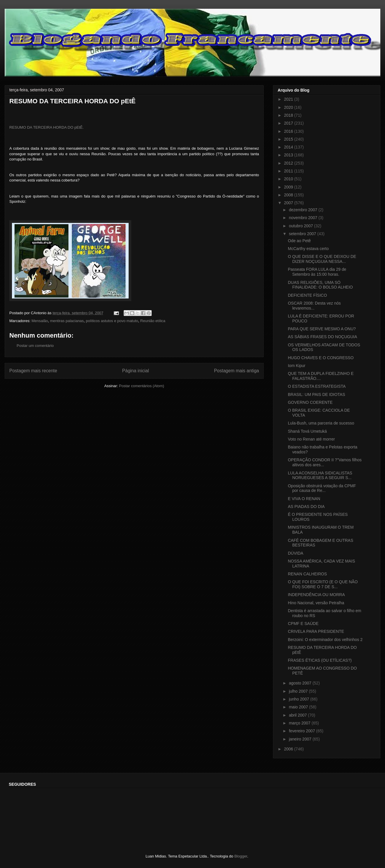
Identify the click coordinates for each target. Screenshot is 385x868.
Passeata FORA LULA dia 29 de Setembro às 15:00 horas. (317, 272)
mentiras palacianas (67, 321)
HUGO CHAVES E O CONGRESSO (321, 358)
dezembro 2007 (303, 210)
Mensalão (40, 321)
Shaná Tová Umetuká (307, 431)
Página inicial (136, 371)
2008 (289, 195)
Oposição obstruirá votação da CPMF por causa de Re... (322, 488)
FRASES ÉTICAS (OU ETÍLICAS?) (320, 660)
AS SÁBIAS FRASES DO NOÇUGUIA (322, 337)
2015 (289, 139)
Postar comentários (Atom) (142, 386)
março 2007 (300, 723)
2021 (289, 99)
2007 (289, 203)
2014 (289, 147)
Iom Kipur (297, 366)
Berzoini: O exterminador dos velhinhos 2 (325, 640)
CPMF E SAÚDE (303, 624)
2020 (289, 107)
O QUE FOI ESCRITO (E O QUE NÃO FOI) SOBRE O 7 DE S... (323, 584)
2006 (289, 749)
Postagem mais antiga (237, 371)
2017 (289, 123)
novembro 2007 (303, 218)
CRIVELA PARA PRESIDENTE (316, 631)
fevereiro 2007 (302, 731)
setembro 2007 (303, 234)
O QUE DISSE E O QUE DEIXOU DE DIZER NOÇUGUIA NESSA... (322, 259)
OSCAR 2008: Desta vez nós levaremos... (314, 306)
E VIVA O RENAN (304, 499)
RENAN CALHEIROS (307, 574)
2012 (289, 163)
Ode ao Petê (299, 241)
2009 (289, 187)
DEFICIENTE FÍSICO (307, 295)
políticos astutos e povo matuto (112, 321)
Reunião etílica (153, 321)
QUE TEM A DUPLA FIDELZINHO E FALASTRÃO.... (321, 376)
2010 (289, 179)
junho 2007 (299, 699)
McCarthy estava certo (308, 249)
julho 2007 (299, 691)
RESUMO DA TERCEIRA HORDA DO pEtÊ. (47, 127)
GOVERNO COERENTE (310, 402)
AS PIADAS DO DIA (306, 507)
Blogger (241, 856)
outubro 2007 (301, 226)
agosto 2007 (301, 683)
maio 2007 (299, 707)
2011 (289, 171)
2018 (289, 115)
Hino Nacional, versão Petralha (316, 603)
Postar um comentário (35, 346)
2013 (289, 155)
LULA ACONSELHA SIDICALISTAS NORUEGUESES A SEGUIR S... (320, 475)
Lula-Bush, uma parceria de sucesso (321, 423)
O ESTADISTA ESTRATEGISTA (317, 386)
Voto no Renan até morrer (311, 439)
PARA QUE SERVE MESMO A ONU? (322, 329)
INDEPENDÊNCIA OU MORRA (316, 595)
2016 (289, 131)
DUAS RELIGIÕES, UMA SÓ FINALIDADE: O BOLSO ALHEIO (320, 285)
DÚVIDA (296, 553)
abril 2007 (298, 715)
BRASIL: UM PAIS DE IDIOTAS (316, 394)
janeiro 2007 (301, 739)
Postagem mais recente (33, 371)
